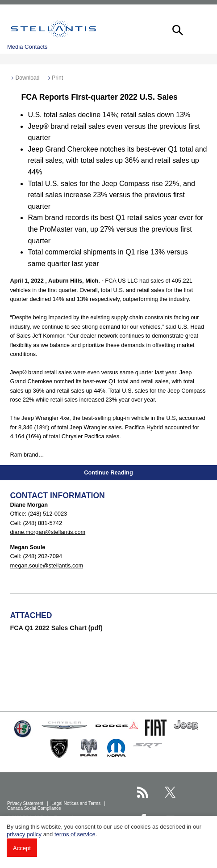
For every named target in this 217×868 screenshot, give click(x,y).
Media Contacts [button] (27, 47)
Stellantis (53, 29)
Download (27, 78)
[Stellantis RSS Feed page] (143, 792)
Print (57, 78)
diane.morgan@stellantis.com (48, 532)
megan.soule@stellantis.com (46, 565)
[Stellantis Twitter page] (170, 792)
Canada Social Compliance (35, 808)
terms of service (75, 834)
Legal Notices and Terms (77, 803)
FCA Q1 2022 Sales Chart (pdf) (56, 628)
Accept (22, 848)
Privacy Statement (26, 803)
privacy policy (24, 834)
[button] (177, 29)
